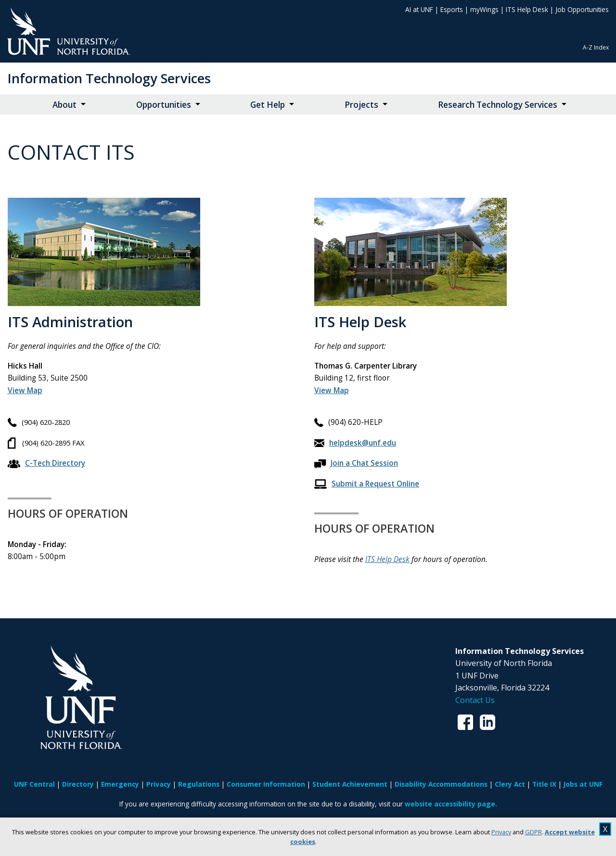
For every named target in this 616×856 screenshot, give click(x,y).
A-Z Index (596, 47)
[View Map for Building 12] (332, 390)
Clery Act (510, 784)
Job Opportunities (582, 9)
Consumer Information (266, 784)
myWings (484, 9)
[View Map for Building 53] (25, 390)
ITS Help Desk (527, 9)
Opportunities (164, 105)
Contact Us (475, 700)
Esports (452, 9)
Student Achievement (350, 784)
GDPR (533, 832)
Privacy (501, 832)
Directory (78, 784)
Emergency (120, 784)
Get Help (268, 105)
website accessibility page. (451, 804)
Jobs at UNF (583, 784)
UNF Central (34, 784)
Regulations (199, 784)
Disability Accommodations (441, 784)
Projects (361, 105)
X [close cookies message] (605, 829)
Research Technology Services (498, 105)
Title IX (544, 784)
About (64, 105)
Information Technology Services (109, 78)
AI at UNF (419, 9)
